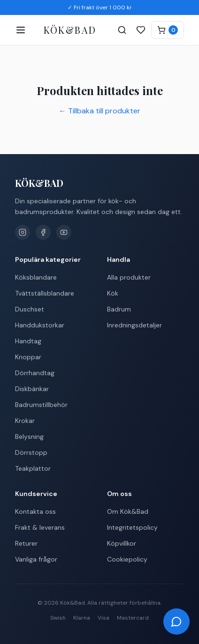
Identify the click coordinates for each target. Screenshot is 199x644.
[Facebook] (43, 232)
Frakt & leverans (40, 527)
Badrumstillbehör (41, 405)
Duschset (30, 309)
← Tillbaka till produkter (99, 111)
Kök (113, 293)
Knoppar (28, 357)
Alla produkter (129, 277)
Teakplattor (33, 468)
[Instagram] (23, 232)
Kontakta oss (35, 511)
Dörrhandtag (35, 373)
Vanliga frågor (36, 559)
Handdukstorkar (40, 325)
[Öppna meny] (21, 30)
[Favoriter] (141, 30)
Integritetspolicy (132, 527)
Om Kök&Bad (128, 511)
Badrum (119, 309)
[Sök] (122, 30)
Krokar (25, 421)
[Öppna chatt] (176, 622)
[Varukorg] (168, 30)
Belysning (29, 437)
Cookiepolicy (127, 559)
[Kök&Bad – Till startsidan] (70, 30)
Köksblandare (36, 277)
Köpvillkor (122, 543)
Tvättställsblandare (45, 293)
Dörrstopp (31, 452)
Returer (26, 543)
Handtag (28, 341)
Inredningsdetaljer (134, 325)
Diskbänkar (32, 389)
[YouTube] (64, 232)
